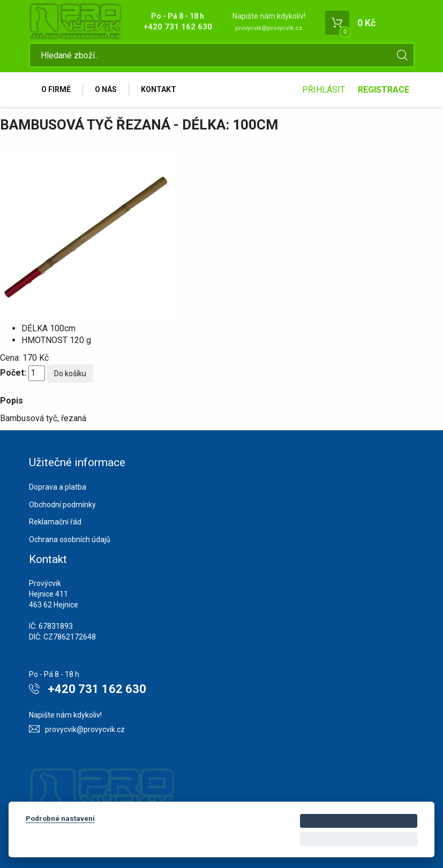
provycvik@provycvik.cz (269, 28)
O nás (106, 89)
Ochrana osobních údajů (70, 539)
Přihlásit (324, 90)
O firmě (56, 89)
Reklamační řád (55, 522)
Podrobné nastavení (60, 818)
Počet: (13, 373)
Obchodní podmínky (62, 505)
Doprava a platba (58, 487)
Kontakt (159, 89)
